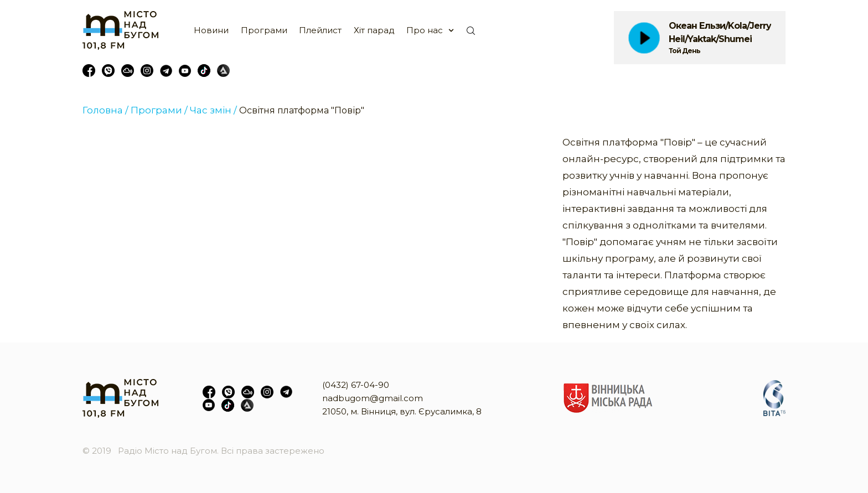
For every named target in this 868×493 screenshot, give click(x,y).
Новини (211, 30)
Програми (264, 30)
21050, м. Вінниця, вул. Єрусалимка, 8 (402, 411)
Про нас (425, 30)
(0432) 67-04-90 (356, 385)
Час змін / (213, 110)
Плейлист (320, 30)
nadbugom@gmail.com (373, 398)
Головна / (105, 110)
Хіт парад (374, 30)
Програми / (159, 110)
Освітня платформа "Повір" (302, 110)
